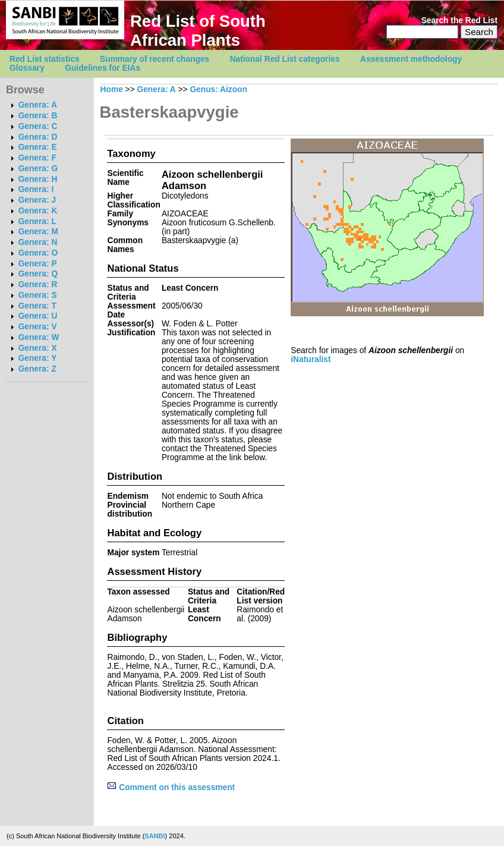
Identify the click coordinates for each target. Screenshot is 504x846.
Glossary (27, 68)
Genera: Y (38, 358)
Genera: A (38, 105)
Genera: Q (38, 274)
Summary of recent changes (155, 59)
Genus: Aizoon (218, 89)
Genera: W (39, 337)
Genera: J (37, 200)
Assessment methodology (411, 59)
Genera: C (38, 126)
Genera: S (38, 295)
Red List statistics (45, 59)
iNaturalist (311, 359)
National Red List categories (285, 59)
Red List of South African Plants (198, 31)
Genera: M (38, 232)
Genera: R (38, 284)
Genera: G (38, 169)
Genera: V (38, 327)
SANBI (155, 836)
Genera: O (38, 253)
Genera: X (38, 348)
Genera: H (38, 179)
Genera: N (38, 242)
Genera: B (38, 116)
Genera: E (38, 147)
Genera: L (37, 221)
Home (112, 89)
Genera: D (38, 137)
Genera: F (37, 158)
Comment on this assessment (171, 787)
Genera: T (37, 306)
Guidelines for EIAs (103, 68)
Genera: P (38, 264)
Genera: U (38, 316)
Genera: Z (37, 369)
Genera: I (36, 189)
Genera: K (38, 211)
